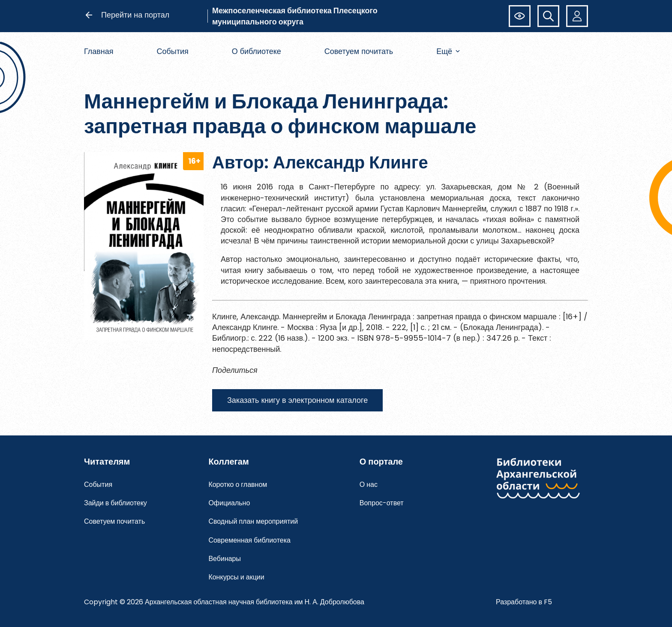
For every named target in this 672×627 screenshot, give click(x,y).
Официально (229, 503)
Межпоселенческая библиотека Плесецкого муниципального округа (295, 16)
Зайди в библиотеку (115, 503)
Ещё (448, 51)
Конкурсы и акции (236, 577)
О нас (369, 484)
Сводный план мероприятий (253, 521)
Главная (99, 51)
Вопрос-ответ (382, 503)
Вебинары (225, 559)
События (172, 51)
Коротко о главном (238, 484)
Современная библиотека (249, 540)
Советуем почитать (359, 51)
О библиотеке (256, 51)
